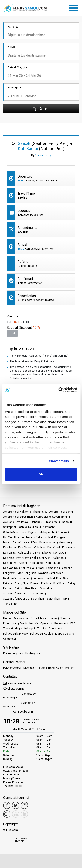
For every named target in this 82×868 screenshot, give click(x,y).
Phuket (35, 583)
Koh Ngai (59, 558)
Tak (65, 599)
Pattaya (8, 583)
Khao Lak (64, 542)
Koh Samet (37, 563)
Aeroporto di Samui (61, 512)
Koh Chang (25, 547)
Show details (59, 461)
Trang (7, 604)
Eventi (23, 623)
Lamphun (66, 568)
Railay (72, 583)
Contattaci (10, 639)
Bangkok (37, 522)
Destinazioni (21, 618)
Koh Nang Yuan (41, 558)
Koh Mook (23, 558)
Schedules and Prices (44, 618)
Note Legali (28, 628)
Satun (19, 588)
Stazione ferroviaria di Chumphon (24, 593)
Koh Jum (40, 547)
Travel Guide (11, 628)
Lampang (52, 568)
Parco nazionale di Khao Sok (50, 578)
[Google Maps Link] (7, 814)
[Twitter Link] (16, 805)
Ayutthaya (23, 522)
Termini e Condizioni (50, 628)
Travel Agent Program (61, 668)
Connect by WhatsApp (19, 705)
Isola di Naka (34, 537)
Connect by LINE (18, 712)
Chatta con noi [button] (14, 688)
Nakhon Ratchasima (51, 573)
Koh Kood (54, 547)
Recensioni (61, 623)
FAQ (73, 623)
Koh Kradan (69, 547)
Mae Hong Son (27, 573)
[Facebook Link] (7, 805)
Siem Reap (31, 588)
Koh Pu (23, 563)
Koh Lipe (59, 553)
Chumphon (10, 527)
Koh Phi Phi (10, 563)
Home (7, 618)
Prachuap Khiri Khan (53, 583)
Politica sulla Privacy (16, 634)
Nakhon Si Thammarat (17, 578)
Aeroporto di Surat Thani (18, 517)
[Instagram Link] (24, 805)
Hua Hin (19, 537)
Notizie (34, 623)
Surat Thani (54, 599)
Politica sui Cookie (42, 634)
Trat (15, 604)
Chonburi (66, 522)
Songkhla (46, 588)
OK (41, 474)
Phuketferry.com (13, 653)
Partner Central (12, 668)
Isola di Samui (12, 542)
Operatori (46, 623)
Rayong (8, 588)
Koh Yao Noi (11, 568)
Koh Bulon (10, 547)
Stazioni (65, 618)
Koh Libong (44, 553)
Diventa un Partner (34, 668)
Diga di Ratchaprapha (42, 532)
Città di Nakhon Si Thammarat (37, 527)
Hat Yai (7, 537)
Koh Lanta (9, 553)
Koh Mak (9, 558)
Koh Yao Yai (28, 568)
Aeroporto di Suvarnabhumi (53, 517)
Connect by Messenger (19, 696)
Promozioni (10, 623)
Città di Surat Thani (15, 532)
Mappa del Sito (65, 634)
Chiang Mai (51, 522)
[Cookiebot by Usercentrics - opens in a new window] (59, 390)
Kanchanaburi (48, 542)
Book (12, 333)
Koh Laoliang (26, 553)
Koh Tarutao (53, 563)
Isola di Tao (30, 542)
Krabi (41, 568)
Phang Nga (21, 583)
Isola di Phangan (55, 537)
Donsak (62, 532)
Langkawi (9, 573)
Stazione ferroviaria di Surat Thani (24, 599)
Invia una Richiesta (17, 683)
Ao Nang (9, 522)
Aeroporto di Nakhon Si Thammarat (25, 512)
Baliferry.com (34, 653)
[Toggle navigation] (75, 7)
